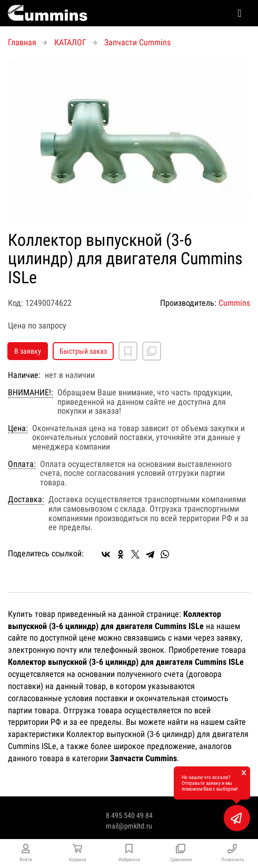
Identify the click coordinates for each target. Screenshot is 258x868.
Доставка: (26, 500)
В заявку (28, 351)
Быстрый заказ (83, 351)
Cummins (234, 303)
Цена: (18, 428)
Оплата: (22, 464)
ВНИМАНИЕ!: (31, 393)
